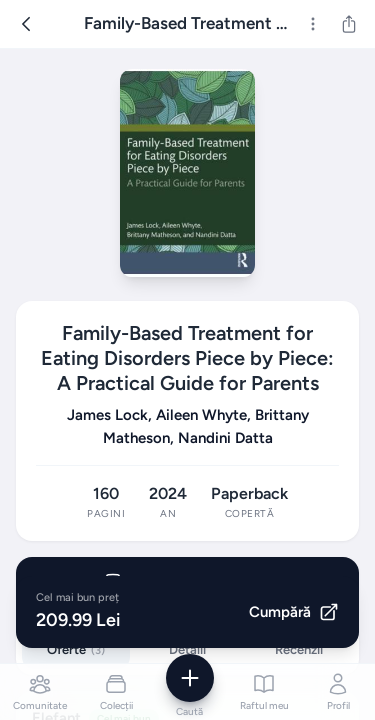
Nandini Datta (225, 438)
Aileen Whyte (201, 415)
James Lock (107, 415)
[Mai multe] (313, 24)
